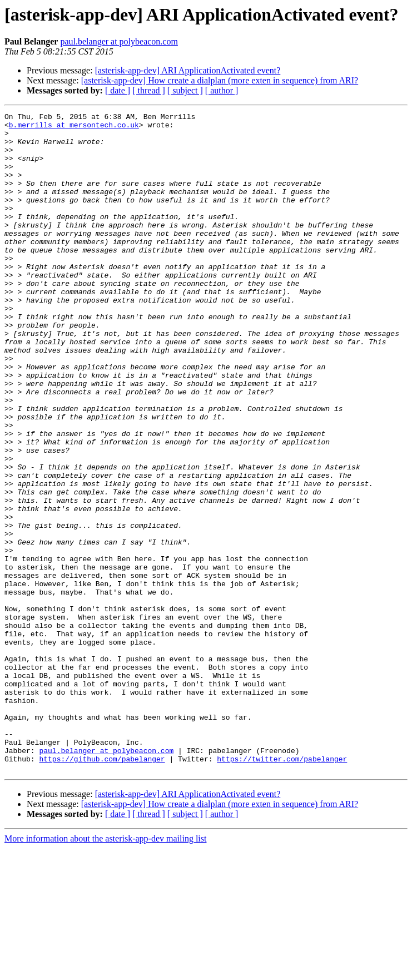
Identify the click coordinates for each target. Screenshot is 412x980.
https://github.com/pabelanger (102, 889)
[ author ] (222, 90)
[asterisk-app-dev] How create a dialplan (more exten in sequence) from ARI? (220, 80)
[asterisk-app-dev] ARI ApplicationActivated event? (188, 70)
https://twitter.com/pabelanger (282, 889)
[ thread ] (149, 90)
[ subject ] (185, 90)
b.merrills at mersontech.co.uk (74, 128)
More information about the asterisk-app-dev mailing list (105, 970)
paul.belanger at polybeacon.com (119, 41)
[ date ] (118, 90)
